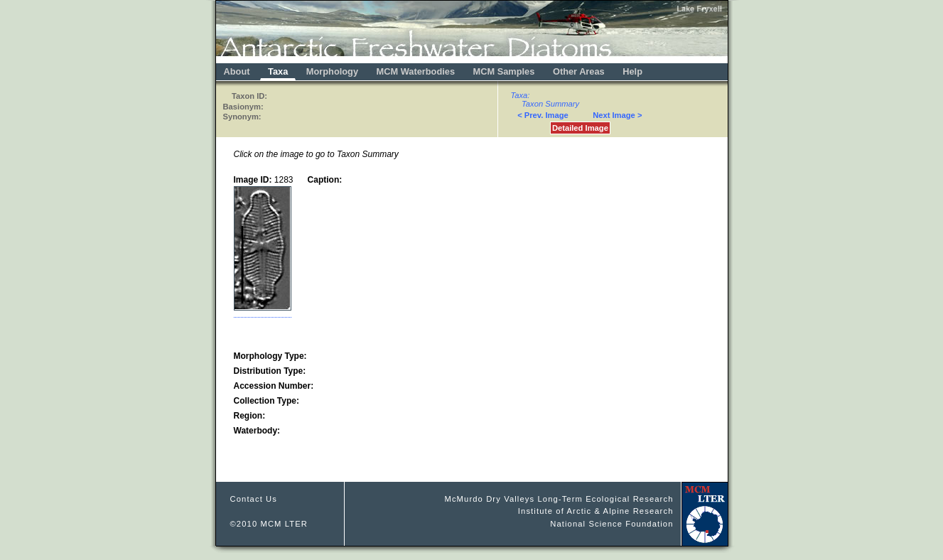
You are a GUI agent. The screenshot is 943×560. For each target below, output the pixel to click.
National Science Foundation (611, 524)
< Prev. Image (543, 115)
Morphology (332, 71)
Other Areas (580, 71)
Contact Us (254, 499)
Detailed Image (580, 128)
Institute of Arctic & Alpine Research (596, 511)
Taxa (278, 71)
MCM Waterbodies (417, 71)
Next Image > (617, 115)
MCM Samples (504, 71)
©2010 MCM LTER (269, 524)
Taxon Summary (550, 104)
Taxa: (521, 95)
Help (632, 71)
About (237, 71)
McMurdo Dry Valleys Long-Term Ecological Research (559, 499)
